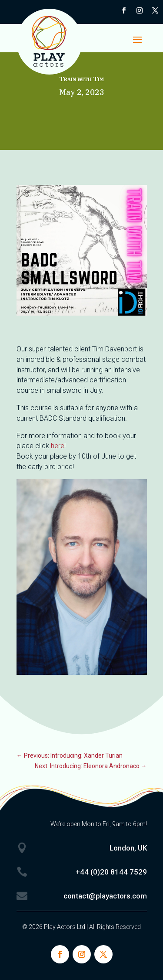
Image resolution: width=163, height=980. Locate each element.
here (58, 446)
